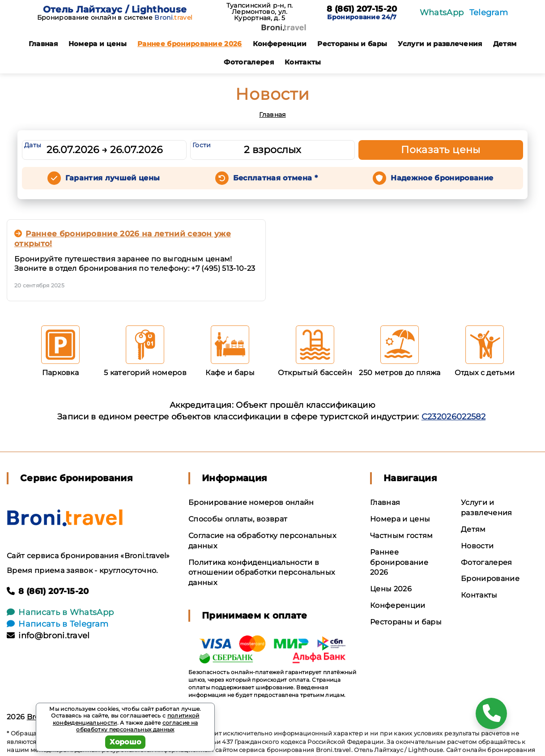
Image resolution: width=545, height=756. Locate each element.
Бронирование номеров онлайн (251, 502)
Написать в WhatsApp (60, 612)
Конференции (280, 44)
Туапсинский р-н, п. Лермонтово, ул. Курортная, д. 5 (260, 12)
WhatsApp (442, 13)
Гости (202, 145)
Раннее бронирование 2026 (190, 44)
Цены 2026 (391, 589)
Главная (43, 44)
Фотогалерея (249, 62)
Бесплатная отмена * (275, 178)
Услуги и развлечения (440, 44)
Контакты (303, 62)
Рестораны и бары (352, 44)
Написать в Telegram (57, 624)
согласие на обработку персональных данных (137, 726)
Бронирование (490, 579)
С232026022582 (453, 417)
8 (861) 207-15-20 (362, 9)
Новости (477, 546)
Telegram (489, 13)
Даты (33, 145)
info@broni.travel (48, 636)
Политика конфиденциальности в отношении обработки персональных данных (262, 573)
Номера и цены (98, 44)
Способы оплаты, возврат (238, 519)
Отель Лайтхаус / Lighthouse (115, 9)
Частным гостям (401, 536)
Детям (505, 44)
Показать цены (441, 150)
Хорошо (126, 742)
